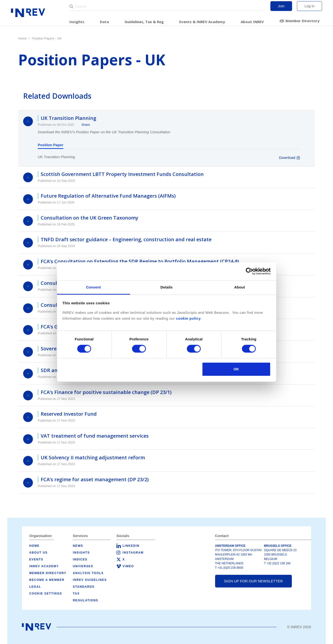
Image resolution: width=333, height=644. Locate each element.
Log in (309, 6)
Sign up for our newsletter (253, 581)
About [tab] (240, 287)
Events (36, 559)
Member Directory (303, 21)
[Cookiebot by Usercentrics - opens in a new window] (249, 271)
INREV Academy (44, 566)
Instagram (133, 553)
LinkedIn (131, 546)
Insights (77, 22)
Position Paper (51, 145)
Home (23, 38)
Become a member (47, 580)
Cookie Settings (46, 594)
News (78, 546)
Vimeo (128, 566)
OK (236, 369)
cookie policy (188, 318)
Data (104, 22)
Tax (76, 594)
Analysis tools (88, 573)
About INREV (252, 22)
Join (281, 6)
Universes (83, 566)
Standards (84, 587)
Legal (35, 587)
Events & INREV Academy (202, 22)
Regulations (86, 600)
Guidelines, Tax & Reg (144, 22)
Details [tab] (167, 287)
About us (38, 553)
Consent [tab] (93, 287)
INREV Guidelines (90, 580)
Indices (80, 559)
